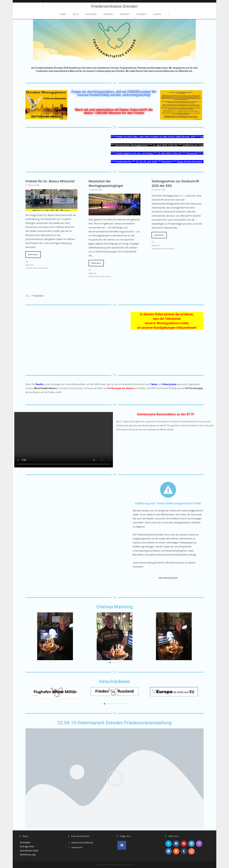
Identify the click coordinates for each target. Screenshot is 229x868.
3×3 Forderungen (194, 388)
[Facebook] (122, 845)
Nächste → (40, 296)
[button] (29, 636)
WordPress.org (28, 855)
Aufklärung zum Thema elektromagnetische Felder (168, 503)
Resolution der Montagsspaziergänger (106, 183)
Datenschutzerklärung (82, 843)
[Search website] (169, 14)
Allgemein (29, 265)
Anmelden (25, 842)
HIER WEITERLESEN (168, 578)
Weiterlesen (33, 254)
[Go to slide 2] (110, 663)
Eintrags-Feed (27, 846)
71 (33, 296)
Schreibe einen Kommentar (37, 268)
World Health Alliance (45, 388)
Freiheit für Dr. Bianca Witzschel (50, 181)
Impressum (77, 847)
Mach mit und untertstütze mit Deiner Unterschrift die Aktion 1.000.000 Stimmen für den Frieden (114, 111)
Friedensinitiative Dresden (114, 6)
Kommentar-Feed (29, 851)
